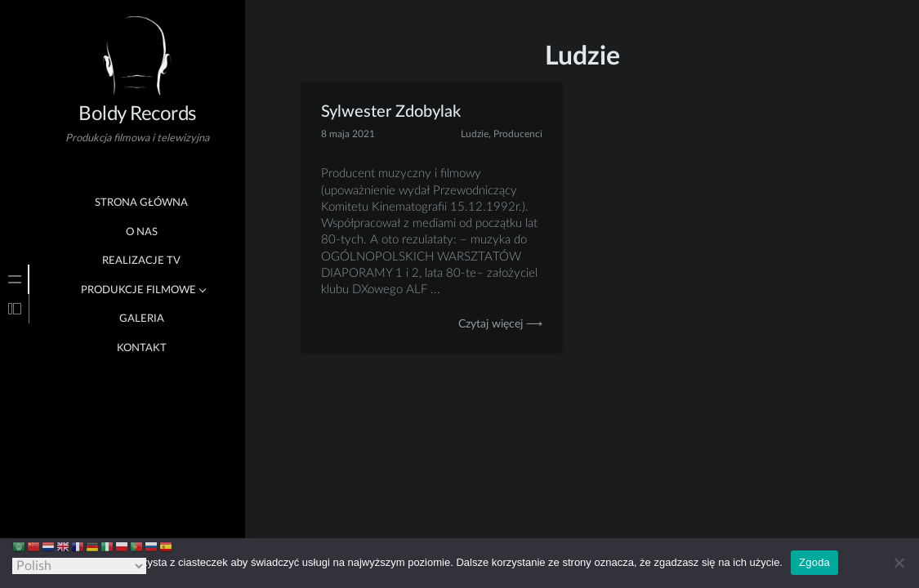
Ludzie (475, 134)
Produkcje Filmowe (138, 290)
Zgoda (814, 562)
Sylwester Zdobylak (391, 112)
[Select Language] (79, 566)
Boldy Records (137, 114)
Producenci (518, 134)
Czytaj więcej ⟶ (500, 324)
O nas (142, 232)
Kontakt (142, 348)
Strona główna (141, 203)
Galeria (142, 319)
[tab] (15, 279)
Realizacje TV (141, 261)
